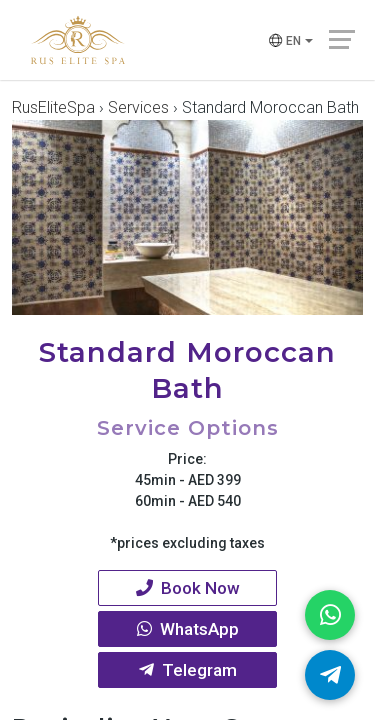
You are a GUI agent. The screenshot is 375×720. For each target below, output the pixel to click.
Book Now (188, 588)
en (283, 42)
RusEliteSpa (53, 107)
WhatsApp (188, 629)
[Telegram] (330, 675)
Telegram (188, 670)
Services (138, 107)
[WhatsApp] (330, 615)
